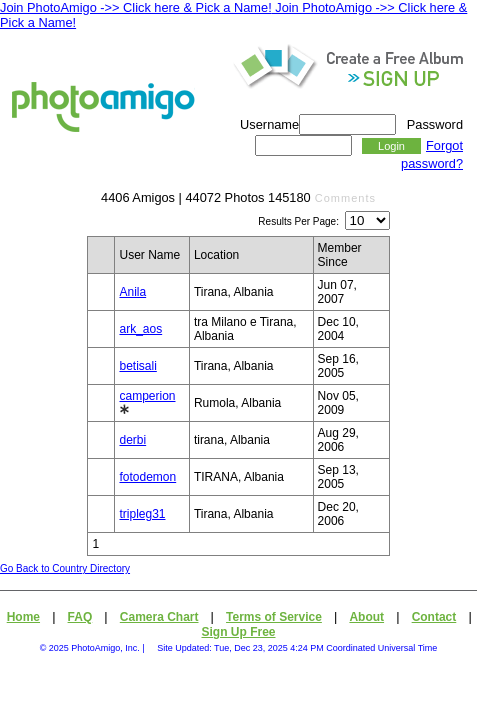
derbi (132, 440)
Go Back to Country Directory (65, 568)
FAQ (80, 617)
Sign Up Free (238, 632)
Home (23, 617)
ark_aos (140, 329)
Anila (132, 292)
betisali (137, 366)
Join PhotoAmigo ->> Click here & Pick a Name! (136, 7)
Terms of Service (274, 617)
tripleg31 (142, 514)
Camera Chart (159, 617)
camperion (147, 396)
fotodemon (147, 477)
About (366, 617)
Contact (434, 617)
